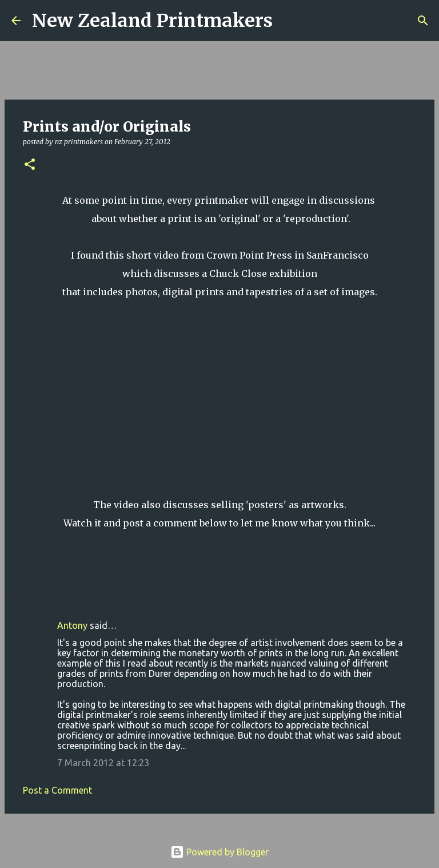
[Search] (289, 21)
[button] (30, 165)
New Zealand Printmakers (152, 21)
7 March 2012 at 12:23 (103, 763)
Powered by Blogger (219, 852)
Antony (72, 625)
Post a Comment (57, 790)
